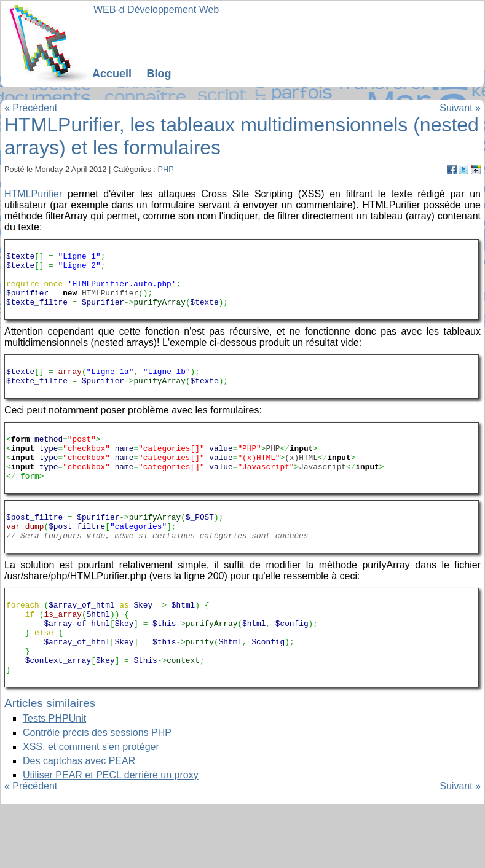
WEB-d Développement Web (156, 10)
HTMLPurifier (33, 194)
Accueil (112, 74)
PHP (165, 169)
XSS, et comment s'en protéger (91, 809)
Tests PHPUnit (54, 781)
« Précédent (31, 108)
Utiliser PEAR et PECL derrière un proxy (111, 838)
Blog (159, 74)
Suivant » (460, 108)
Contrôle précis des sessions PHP (97, 795)
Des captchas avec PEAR (79, 823)
